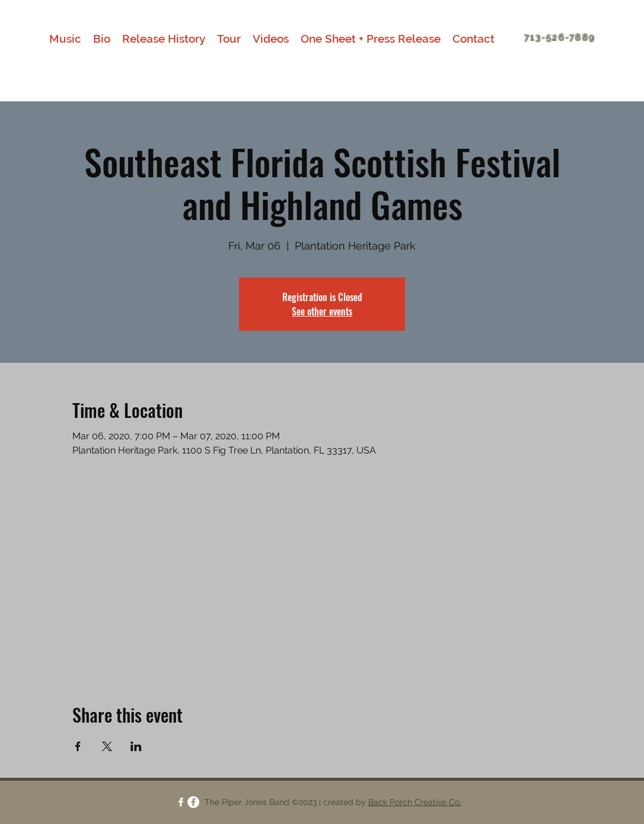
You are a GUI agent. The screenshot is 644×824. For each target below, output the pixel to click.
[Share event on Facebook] (78, 746)
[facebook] (181, 802)
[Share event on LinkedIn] (136, 746)
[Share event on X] (107, 746)
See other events (322, 311)
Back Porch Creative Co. (415, 802)
